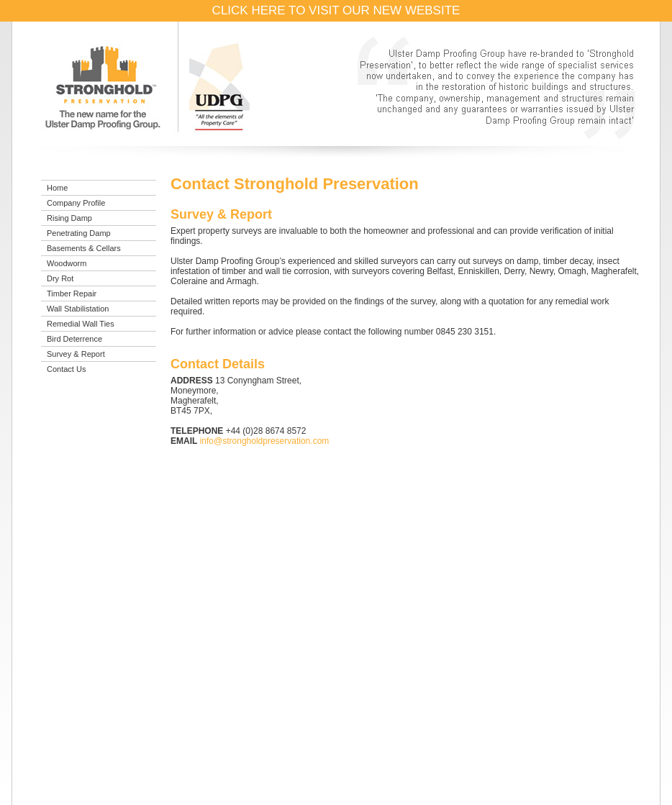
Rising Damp (69, 218)
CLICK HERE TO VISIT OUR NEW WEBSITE (336, 10)
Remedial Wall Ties (81, 324)
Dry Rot (60, 278)
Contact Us (66, 369)
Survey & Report (76, 354)
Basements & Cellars (84, 248)
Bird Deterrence (74, 339)
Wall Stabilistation (78, 309)
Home (57, 188)
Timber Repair (72, 294)
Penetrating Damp (79, 233)
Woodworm (67, 263)
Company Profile (76, 203)
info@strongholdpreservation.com (265, 441)
